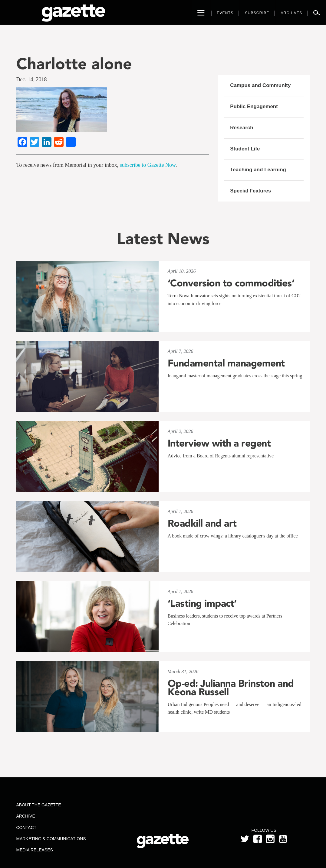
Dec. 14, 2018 (32, 79)
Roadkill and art (202, 523)
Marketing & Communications (51, 839)
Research (242, 128)
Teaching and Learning (258, 170)
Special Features (250, 191)
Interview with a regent (219, 443)
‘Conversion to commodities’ (231, 283)
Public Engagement (254, 106)
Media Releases (35, 850)
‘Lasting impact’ (202, 603)
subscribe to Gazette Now (148, 165)
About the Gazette (39, 805)
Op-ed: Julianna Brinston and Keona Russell (231, 688)
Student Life (245, 149)
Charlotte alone (74, 64)
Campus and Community (260, 85)
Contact (26, 828)
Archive (26, 816)
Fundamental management (226, 363)
